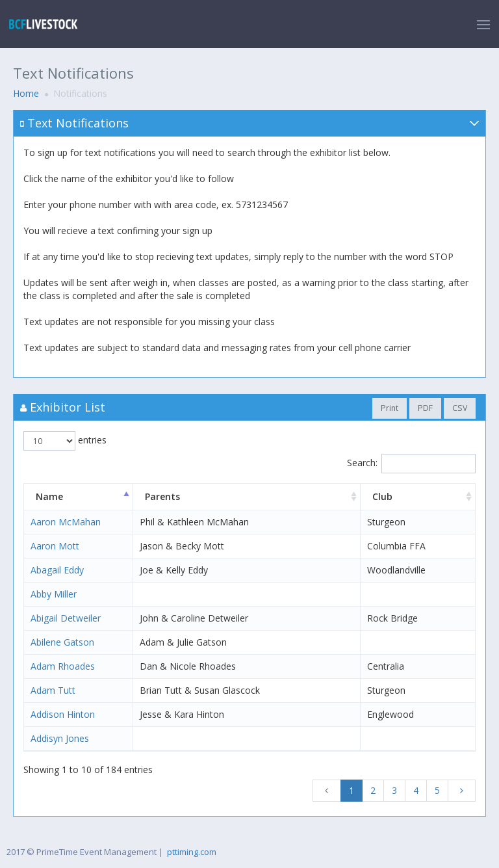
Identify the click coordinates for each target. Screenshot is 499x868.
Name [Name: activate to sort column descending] (49, 496)
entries (65, 441)
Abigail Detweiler (66, 618)
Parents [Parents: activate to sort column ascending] (162, 496)
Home (26, 93)
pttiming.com (192, 852)
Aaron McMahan (66, 522)
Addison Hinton (63, 714)
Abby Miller (54, 594)
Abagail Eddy (57, 570)
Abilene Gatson (62, 642)
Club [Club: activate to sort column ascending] (382, 496)
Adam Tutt (53, 690)
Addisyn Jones (60, 738)
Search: (411, 464)
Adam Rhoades (63, 666)
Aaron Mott (55, 546)
